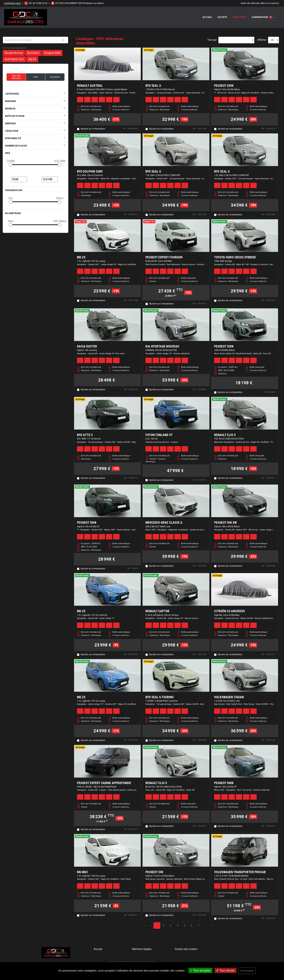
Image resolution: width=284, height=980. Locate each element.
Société (222, 17)
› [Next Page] (205, 925)
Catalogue (239, 17)
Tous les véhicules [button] (16, 77)
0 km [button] (36, 77)
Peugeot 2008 (52, 53)
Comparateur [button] (262, 17)
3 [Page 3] (171, 925)
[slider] (11, 165)
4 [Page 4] (178, 925)
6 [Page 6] (191, 925)
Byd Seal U (33, 53)
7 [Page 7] (198, 925)
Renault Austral (14, 53)
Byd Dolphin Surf (14, 59)
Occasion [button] (55, 77)
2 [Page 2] (164, 925)
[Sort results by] (236, 40)
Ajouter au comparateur (93, 129)
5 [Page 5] (184, 925)
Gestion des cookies (186, 949)
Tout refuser (225, 970)
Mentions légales (142, 949)
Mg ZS (32, 59)
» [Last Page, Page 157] (211, 925)
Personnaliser (247, 971)
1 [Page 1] (157, 925)
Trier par (212, 40)
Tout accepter (200, 970)
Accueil (207, 17)
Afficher (262, 40)
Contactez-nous (12, 3)
